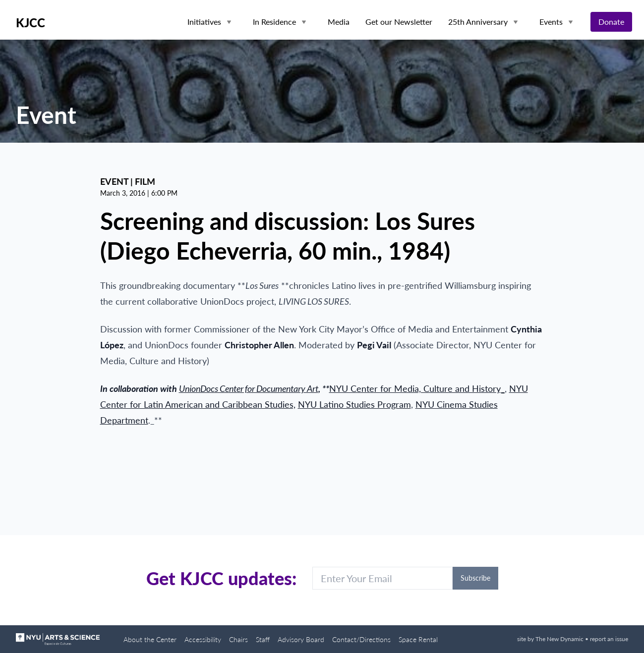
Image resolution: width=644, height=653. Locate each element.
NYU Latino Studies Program (354, 404)
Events (551, 22)
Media (339, 22)
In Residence (274, 22)
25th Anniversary (478, 22)
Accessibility (203, 639)
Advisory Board (301, 639)
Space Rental (418, 639)
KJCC (30, 23)
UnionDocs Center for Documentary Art (249, 388)
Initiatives (204, 22)
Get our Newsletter (399, 22)
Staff (263, 639)
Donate (611, 22)
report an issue (609, 639)
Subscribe (475, 578)
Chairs (238, 639)
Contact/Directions (361, 639)
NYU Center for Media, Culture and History (415, 388)
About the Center (150, 639)
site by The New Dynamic (551, 639)
